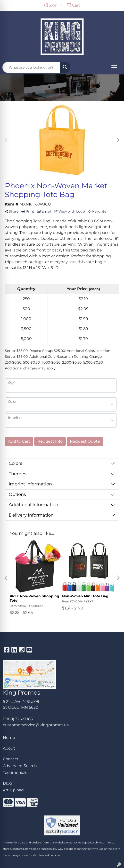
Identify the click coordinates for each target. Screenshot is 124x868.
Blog (7, 783)
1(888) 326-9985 (18, 719)
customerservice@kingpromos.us (36, 725)
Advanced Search (20, 766)
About (9, 748)
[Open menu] (114, 67)
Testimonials (15, 773)
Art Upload (13, 790)
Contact (11, 759)
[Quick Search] (31, 67)
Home (9, 738)
